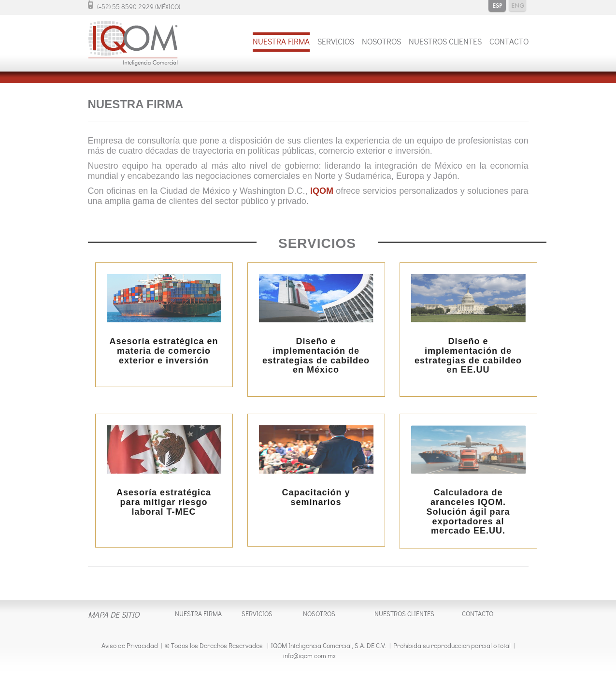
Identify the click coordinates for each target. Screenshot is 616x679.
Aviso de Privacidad (130, 647)
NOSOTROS (381, 43)
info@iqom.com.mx (309, 657)
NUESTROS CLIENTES (445, 43)
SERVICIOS (336, 43)
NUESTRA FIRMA (281, 43)
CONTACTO (509, 43)
